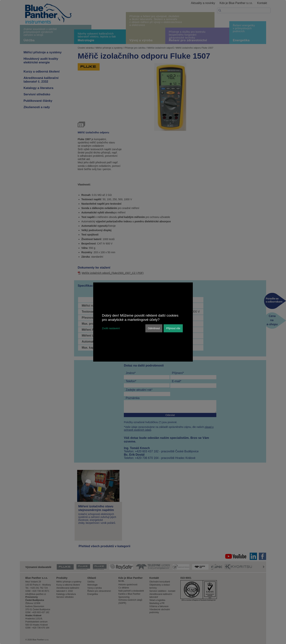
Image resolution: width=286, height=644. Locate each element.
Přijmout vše (173, 328)
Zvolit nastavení (111, 328)
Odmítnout (154, 328)
